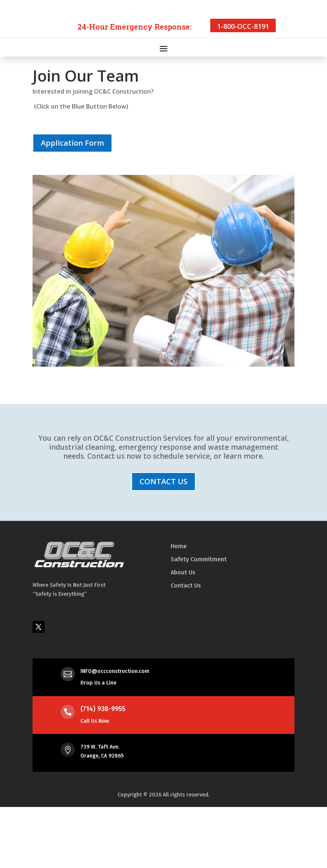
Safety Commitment (199, 620)
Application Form (72, 204)
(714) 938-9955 (103, 770)
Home (179, 607)
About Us (183, 633)
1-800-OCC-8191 (243, 87)
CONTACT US (163, 542)
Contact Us (186, 647)
